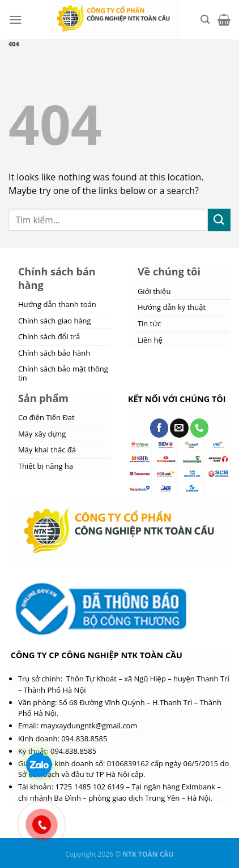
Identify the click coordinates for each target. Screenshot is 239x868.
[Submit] (219, 220)
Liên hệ (150, 340)
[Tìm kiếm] (205, 20)
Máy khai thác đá (47, 450)
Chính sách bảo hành (54, 353)
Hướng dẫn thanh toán (57, 304)
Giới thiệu (154, 291)
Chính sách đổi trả (49, 336)
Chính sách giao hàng (55, 321)
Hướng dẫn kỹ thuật (172, 307)
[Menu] (16, 20)
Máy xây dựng (42, 434)
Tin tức (149, 323)
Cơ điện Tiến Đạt (46, 417)
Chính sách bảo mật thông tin (63, 373)
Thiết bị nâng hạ (46, 466)
